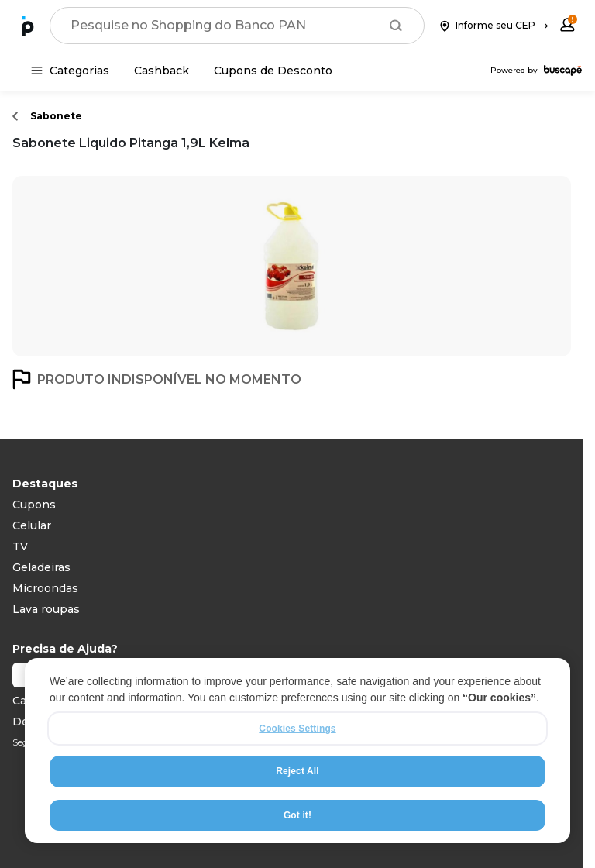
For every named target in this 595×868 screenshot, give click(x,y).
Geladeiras (41, 567)
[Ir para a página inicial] (28, 26)
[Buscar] (396, 26)
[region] (297, 751)
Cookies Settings (297, 728)
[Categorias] (70, 71)
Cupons (34, 505)
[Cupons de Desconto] (273, 71)
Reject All (297, 771)
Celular (32, 525)
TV (20, 546)
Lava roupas (46, 609)
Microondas (45, 588)
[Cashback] (162, 71)
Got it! (297, 815)
